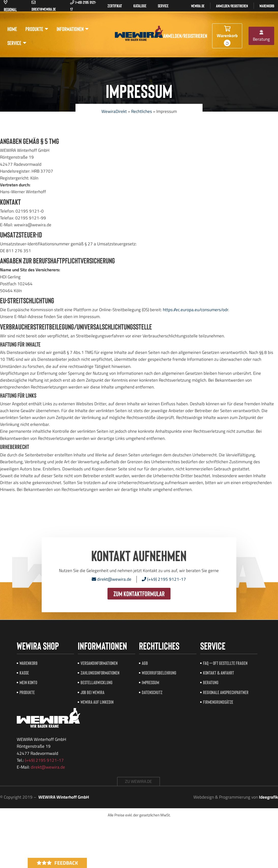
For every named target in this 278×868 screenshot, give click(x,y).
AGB (145, 663)
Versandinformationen (99, 663)
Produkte (37, 29)
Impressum (150, 682)
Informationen (73, 29)
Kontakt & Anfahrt (219, 673)
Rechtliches (142, 111)
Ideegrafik (268, 797)
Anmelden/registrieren (232, 6)
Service (17, 43)
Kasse (24, 673)
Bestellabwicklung (97, 682)
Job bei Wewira (92, 692)
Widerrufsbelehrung (159, 673)
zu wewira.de (138, 781)
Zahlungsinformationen (100, 673)
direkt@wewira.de (112, 579)
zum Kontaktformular (139, 593)
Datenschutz (152, 692)
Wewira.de (198, 6)
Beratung (261, 36)
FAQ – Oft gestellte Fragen (225, 663)
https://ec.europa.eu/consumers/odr (196, 310)
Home (12, 29)
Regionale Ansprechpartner (226, 692)
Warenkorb (267, 6)
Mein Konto (28, 682)
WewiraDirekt (114, 111)
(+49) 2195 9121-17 (164, 579)
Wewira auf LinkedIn (97, 702)
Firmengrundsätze (218, 702)
